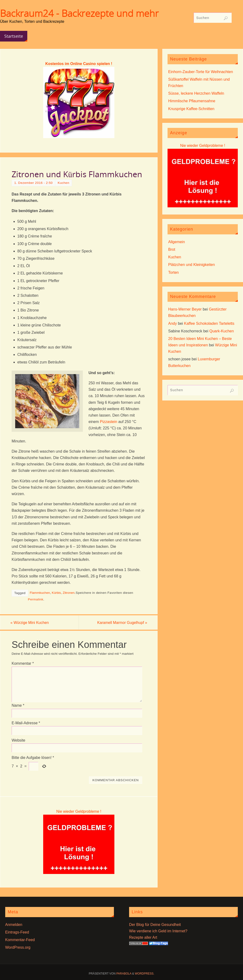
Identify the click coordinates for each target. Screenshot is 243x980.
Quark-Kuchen (222, 331)
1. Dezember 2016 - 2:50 (33, 183)
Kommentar (23, 664)
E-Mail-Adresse (26, 723)
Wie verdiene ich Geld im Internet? (158, 931)
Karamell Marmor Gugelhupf (121, 623)
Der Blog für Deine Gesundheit (155, 925)
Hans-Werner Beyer (185, 309)
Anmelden (14, 925)
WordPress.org (18, 948)
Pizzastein (109, 422)
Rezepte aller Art (143, 938)
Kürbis (56, 593)
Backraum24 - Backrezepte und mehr (79, 13)
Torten (173, 272)
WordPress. (145, 974)
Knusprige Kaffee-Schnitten (191, 109)
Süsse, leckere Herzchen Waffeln (196, 93)
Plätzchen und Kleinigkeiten (192, 265)
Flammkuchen (40, 593)
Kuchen (63, 183)
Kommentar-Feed (20, 940)
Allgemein (177, 242)
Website (19, 740)
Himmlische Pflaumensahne (192, 101)
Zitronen (69, 593)
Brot (172, 249)
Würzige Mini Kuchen (31, 623)
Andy (173, 323)
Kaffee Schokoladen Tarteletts (209, 323)
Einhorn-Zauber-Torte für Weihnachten (201, 72)
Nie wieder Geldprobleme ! (79, 811)
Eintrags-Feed (17, 932)
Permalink (36, 599)
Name (18, 706)
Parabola (124, 974)
